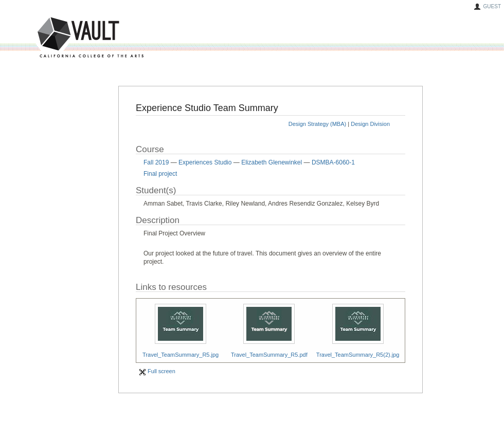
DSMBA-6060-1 (333, 162)
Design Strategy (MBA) (317, 124)
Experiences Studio (205, 162)
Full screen (157, 371)
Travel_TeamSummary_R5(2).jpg (358, 355)
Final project (160, 174)
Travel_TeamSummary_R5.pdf (269, 355)
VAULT (51, 38)
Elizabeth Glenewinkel (272, 162)
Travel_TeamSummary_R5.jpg (181, 355)
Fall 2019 (156, 162)
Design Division (370, 124)
